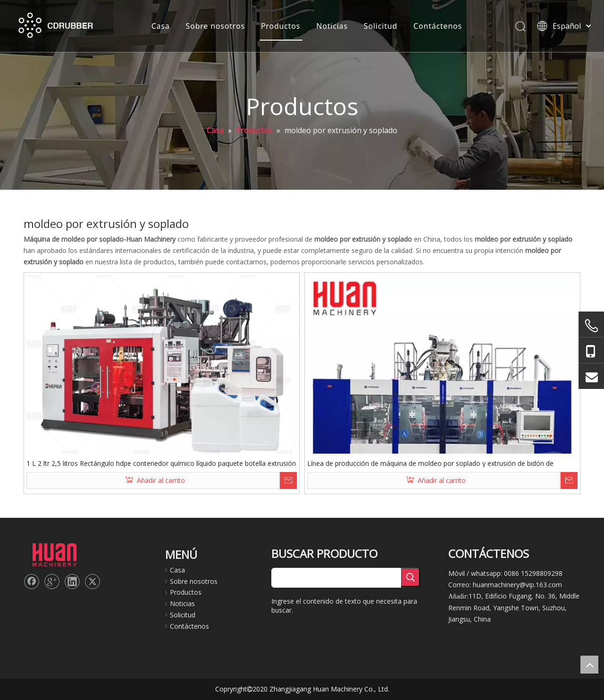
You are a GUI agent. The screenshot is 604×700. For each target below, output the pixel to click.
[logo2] (54, 554)
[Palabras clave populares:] (411, 577)
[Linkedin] (72, 582)
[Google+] (52, 582)
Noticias (332, 26)
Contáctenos (438, 26)
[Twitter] (92, 582)
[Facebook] (32, 582)
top (589, 665)
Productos (281, 26)
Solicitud (381, 26)
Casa (161, 26)
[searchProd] (336, 578)
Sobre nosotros (215, 26)
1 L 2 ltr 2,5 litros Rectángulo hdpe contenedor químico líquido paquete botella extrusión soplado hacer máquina (161, 463)
